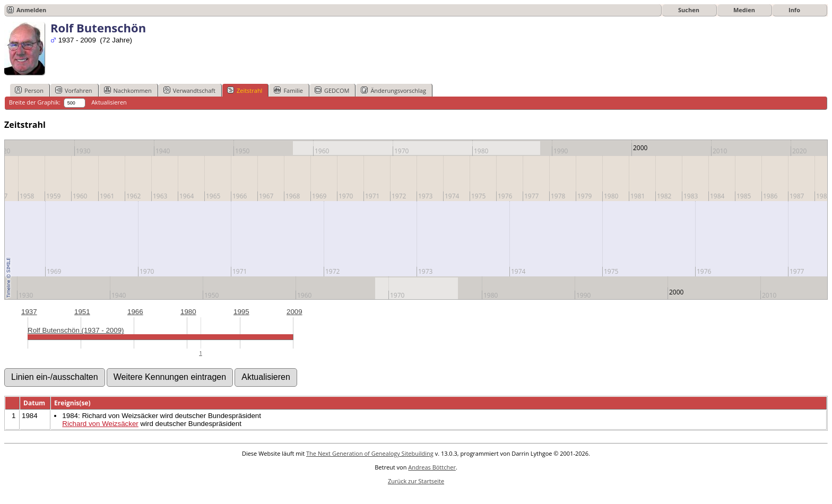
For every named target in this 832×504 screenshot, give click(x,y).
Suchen (689, 10)
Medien (744, 10)
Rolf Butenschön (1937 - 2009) (76, 330)
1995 (241, 312)
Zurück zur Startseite (416, 481)
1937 (29, 312)
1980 (188, 312)
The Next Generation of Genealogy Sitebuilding (370, 453)
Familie (288, 90)
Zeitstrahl (245, 90)
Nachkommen (128, 90)
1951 (82, 312)
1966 (135, 312)
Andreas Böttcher (432, 467)
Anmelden (31, 10)
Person (29, 90)
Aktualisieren (109, 102)
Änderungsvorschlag (393, 90)
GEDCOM (332, 90)
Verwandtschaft (189, 90)
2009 (294, 312)
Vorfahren (74, 90)
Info (794, 10)
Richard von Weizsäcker (100, 424)
